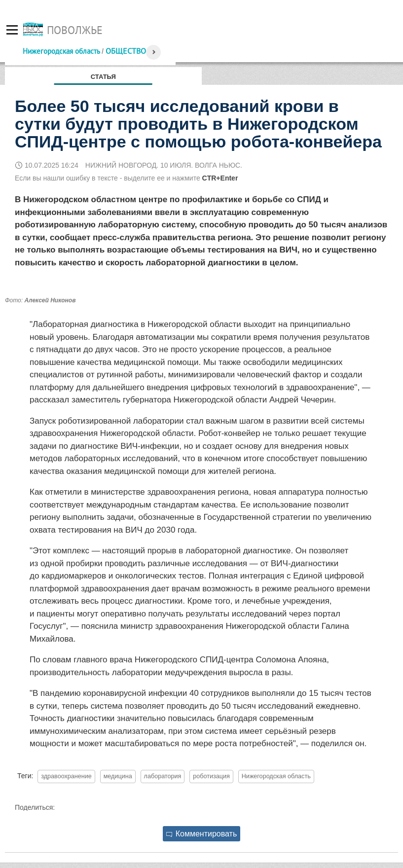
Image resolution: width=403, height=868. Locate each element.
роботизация (211, 776)
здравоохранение (66, 776)
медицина (118, 776)
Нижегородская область (61, 51)
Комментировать (202, 834)
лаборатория (163, 776)
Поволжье (75, 30)
